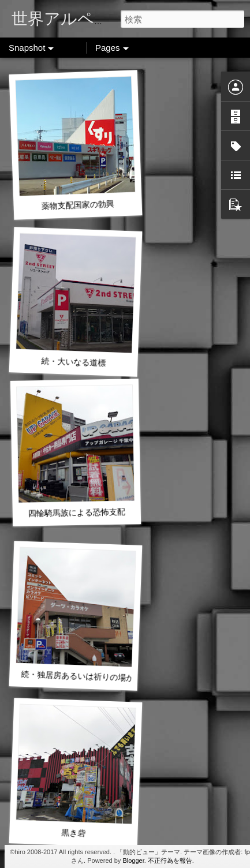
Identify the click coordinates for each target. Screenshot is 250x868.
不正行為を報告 (170, 860)
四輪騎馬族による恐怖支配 (77, 513)
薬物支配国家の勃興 (77, 205)
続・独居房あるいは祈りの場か (77, 676)
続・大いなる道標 (73, 362)
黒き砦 (74, 833)
